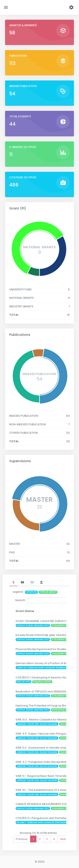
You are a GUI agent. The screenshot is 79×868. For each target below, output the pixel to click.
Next (63, 839)
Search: (47, 600)
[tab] (13, 582)
